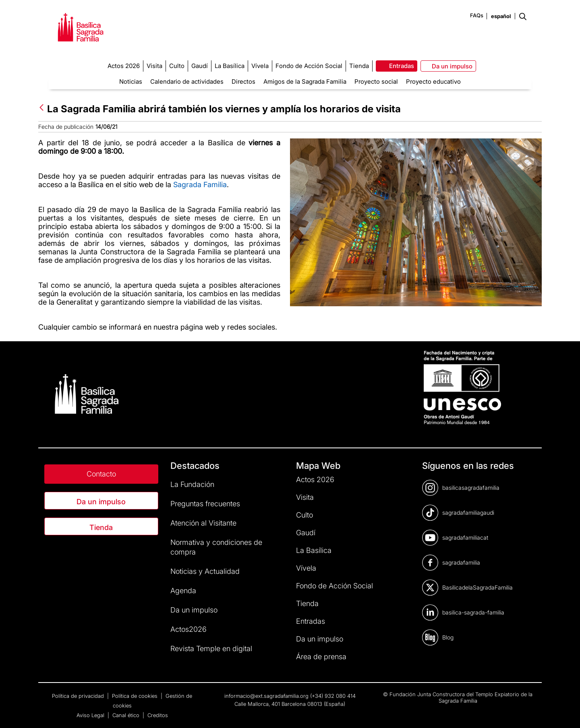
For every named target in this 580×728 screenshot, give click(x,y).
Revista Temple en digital (211, 649)
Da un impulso (101, 502)
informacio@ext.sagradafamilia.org (266, 696)
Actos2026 (188, 629)
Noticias (131, 81)
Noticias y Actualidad (205, 571)
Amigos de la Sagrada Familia (305, 81)
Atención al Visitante (203, 523)
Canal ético (127, 715)
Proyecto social (376, 81)
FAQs (477, 15)
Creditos (158, 715)
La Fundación (192, 484)
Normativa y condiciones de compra (216, 547)
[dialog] (565, 712)
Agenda (183, 591)
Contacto (101, 474)
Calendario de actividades (187, 81)
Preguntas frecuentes (205, 504)
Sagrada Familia (200, 185)
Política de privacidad (79, 696)
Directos (243, 81)
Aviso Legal (91, 715)
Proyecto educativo (433, 81)
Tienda (101, 527)
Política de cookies (136, 696)
